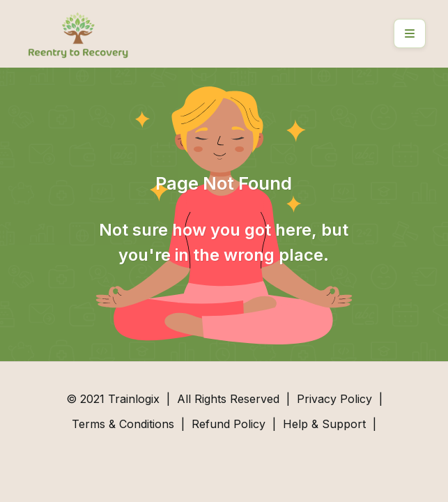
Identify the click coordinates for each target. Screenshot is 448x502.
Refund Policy (229, 424)
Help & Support (324, 424)
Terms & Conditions (123, 424)
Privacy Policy (334, 399)
